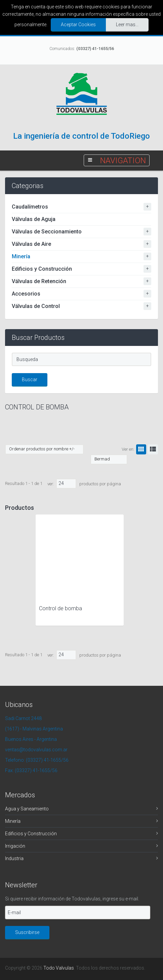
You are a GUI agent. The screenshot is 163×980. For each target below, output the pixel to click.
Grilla (140, 449)
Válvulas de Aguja (34, 219)
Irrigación (15, 846)
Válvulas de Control (36, 306)
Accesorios (26, 294)
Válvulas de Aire (31, 244)
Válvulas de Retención (39, 281)
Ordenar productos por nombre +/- (42, 449)
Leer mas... (127, 25)
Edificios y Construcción (42, 269)
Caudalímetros (30, 207)
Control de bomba (60, 608)
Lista (152, 449)
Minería (21, 256)
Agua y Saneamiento (27, 809)
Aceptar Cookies (78, 25)
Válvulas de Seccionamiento (47, 232)
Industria (14, 858)
